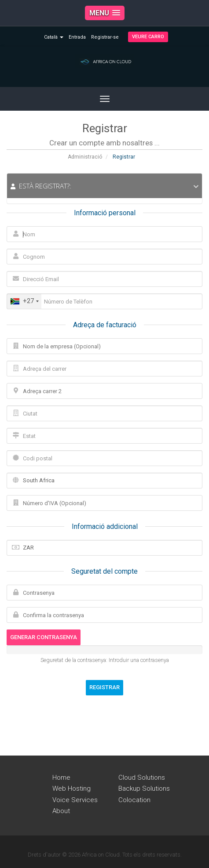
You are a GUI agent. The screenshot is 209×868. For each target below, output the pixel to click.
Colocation (134, 800)
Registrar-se (105, 37)
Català (54, 37)
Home (61, 778)
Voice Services (75, 800)
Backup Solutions (144, 788)
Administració (85, 157)
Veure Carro (148, 37)
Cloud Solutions (142, 778)
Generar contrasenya (44, 637)
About (61, 811)
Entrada (77, 37)
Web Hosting (71, 788)
